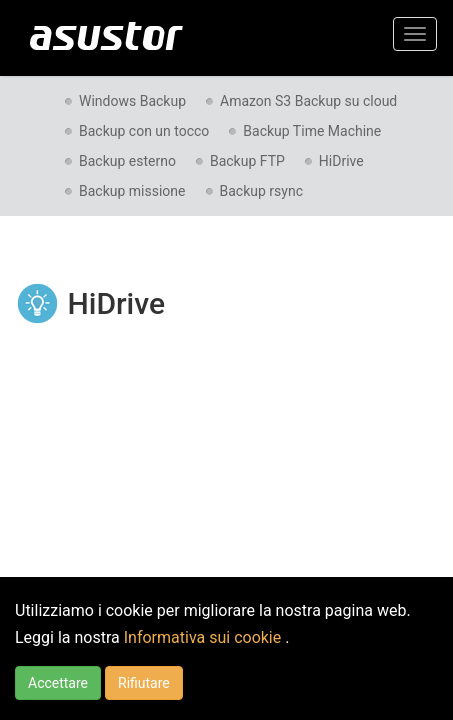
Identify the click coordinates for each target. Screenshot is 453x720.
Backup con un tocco (144, 131)
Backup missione (132, 191)
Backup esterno (127, 161)
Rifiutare (144, 683)
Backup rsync (261, 191)
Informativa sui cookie (204, 637)
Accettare (58, 683)
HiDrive (341, 161)
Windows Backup (132, 101)
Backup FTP (247, 161)
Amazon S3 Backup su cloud (308, 101)
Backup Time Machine (312, 131)
